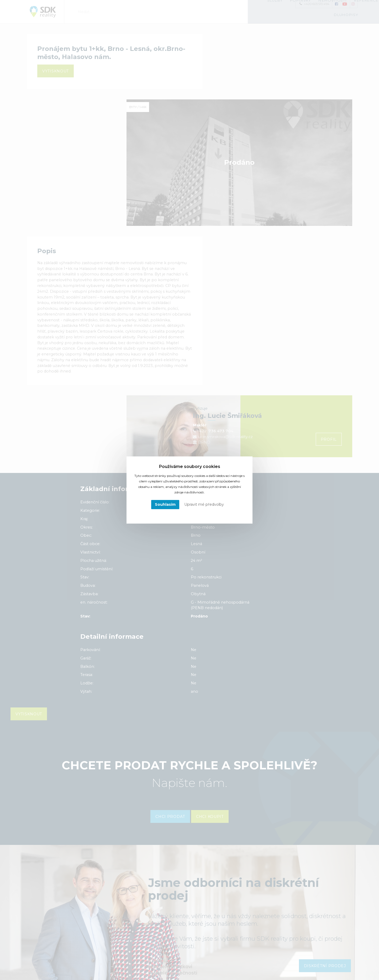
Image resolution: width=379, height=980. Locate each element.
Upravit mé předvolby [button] (204, 504)
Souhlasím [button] (165, 504)
